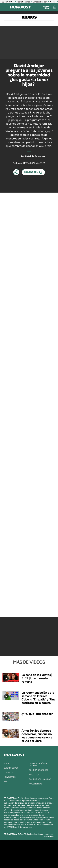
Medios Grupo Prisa (29, 859)
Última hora (46, 7)
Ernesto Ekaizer (40, 2)
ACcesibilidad (36, 784)
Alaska (53, 2)
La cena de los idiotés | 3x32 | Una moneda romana (37, 678)
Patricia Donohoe (35, 156)
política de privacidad (40, 779)
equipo (7, 763)
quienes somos (11, 768)
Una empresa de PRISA (29, 852)
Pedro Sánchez (23, 2)
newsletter (10, 777)
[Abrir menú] (5, 7)
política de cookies (39, 770)
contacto (9, 772)
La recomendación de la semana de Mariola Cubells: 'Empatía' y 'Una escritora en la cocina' (38, 698)
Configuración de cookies (38, 765)
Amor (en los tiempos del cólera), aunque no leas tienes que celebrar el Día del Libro (38, 736)
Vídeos (29, 17)
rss (5, 782)
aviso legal (35, 775)
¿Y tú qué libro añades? (37, 714)
